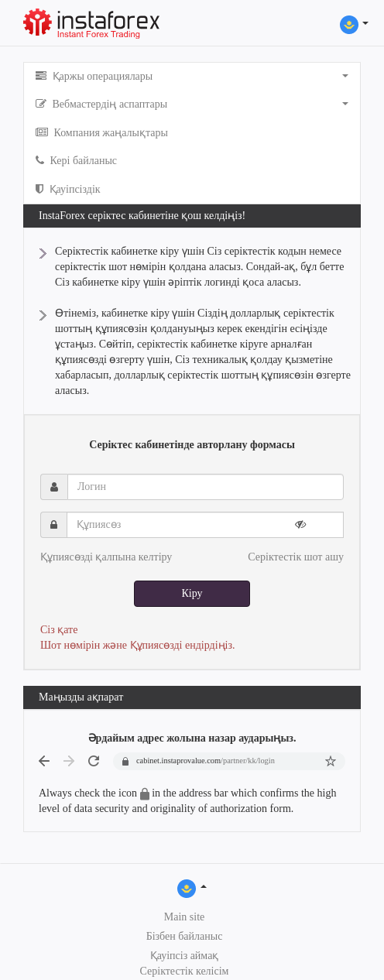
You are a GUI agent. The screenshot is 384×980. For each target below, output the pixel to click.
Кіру (192, 593)
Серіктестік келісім (185, 971)
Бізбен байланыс (185, 936)
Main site (185, 917)
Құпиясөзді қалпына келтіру (106, 557)
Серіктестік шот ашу (296, 557)
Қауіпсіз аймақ (185, 956)
